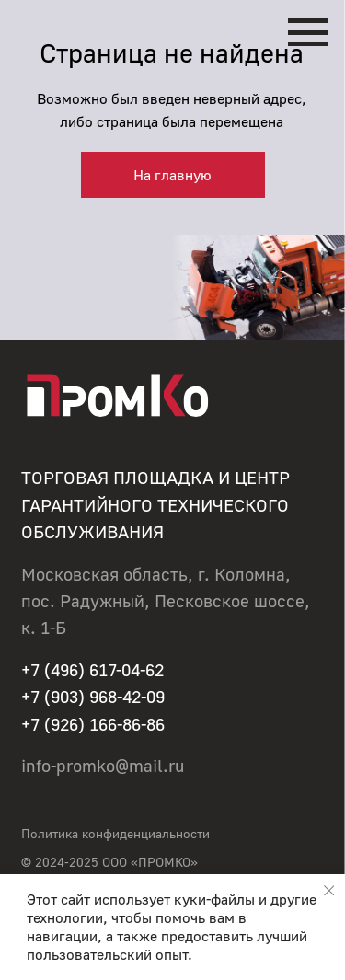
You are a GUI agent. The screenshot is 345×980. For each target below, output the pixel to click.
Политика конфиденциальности (115, 833)
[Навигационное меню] (309, 32)
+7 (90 (45, 697)
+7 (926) (55, 724)
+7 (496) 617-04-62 (92, 670)
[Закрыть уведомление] (329, 890)
